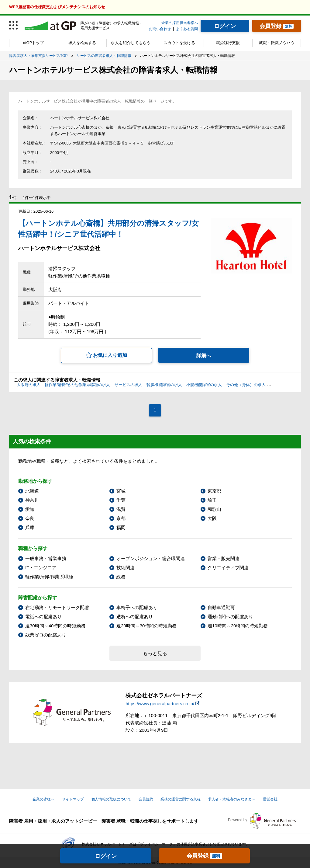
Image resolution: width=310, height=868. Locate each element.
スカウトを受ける (179, 43)
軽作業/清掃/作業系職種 (49, 577)
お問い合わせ (160, 29)
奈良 (30, 518)
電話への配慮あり (43, 617)
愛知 (30, 509)
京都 (121, 518)
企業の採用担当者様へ (180, 23)
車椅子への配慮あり (137, 607)
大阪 (212, 518)
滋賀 (121, 509)
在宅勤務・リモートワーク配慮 (57, 607)
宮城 (121, 491)
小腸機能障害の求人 (204, 385)
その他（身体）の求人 (246, 385)
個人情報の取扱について (111, 799)
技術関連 (126, 568)
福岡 (121, 527)
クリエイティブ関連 (228, 568)
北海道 (32, 491)
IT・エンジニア (41, 568)
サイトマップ (73, 799)
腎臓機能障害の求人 (164, 385)
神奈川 (32, 500)
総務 (121, 577)
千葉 (121, 500)
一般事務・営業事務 (46, 558)
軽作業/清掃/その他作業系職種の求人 (77, 385)
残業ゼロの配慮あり (46, 635)
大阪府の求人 (29, 385)
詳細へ (204, 356)
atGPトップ (34, 43)
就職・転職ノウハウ (277, 43)
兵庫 (30, 527)
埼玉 (212, 500)
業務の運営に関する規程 (181, 799)
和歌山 (214, 509)
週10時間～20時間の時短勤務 (238, 626)
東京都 (214, 491)
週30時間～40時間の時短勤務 (55, 626)
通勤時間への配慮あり (230, 617)
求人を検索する (82, 43)
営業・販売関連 (224, 558)
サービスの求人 (128, 385)
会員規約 (146, 799)
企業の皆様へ (43, 799)
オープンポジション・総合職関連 (151, 558)
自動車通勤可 (221, 607)
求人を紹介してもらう (131, 43)
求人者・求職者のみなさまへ (232, 799)
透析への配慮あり (135, 617)
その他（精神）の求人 (290, 385)
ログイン (106, 856)
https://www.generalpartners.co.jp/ (160, 704)
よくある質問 (187, 29)
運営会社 (270, 799)
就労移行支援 (228, 43)
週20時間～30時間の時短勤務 (146, 626)
